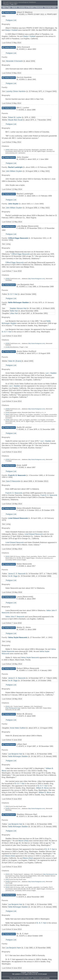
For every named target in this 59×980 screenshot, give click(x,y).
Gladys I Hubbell (11, 30)
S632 (7, 556)
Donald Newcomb (33, 972)
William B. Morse (42, 788)
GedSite (27, 978)
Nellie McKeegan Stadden (19, 302)
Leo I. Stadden (51, 373)
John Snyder (13, 204)
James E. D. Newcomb (17, 574)
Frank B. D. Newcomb (17, 475)
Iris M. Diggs (13, 576)
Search (15, 7)
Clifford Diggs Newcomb (18, 238)
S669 (7, 150)
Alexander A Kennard (14, 61)
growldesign (47, 978)
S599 (7, 420)
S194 (7, 412)
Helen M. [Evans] (15, 361)
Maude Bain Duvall (15, 120)
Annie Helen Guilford (18, 728)
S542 (7, 706)
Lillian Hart (14, 313)
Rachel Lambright (15, 167)
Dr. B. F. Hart (13, 294)
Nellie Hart (14, 311)
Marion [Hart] (23, 841)
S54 (7, 806)
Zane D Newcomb (13, 481)
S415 (7, 885)
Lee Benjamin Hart (15, 754)
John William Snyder (14, 171)
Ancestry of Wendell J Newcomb (31, 7)
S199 (7, 347)
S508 (7, 279)
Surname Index (50, 7)
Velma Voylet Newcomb (18, 637)
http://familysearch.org (13, 708)
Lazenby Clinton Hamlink (15, 91)
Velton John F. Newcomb (15, 617)
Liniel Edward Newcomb (18, 518)
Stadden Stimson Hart (18, 308)
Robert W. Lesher (15, 117)
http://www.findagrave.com (36, 279)
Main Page (7, 7)
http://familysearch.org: (50, 874)
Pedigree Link (11, 20)
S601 (7, 415)
